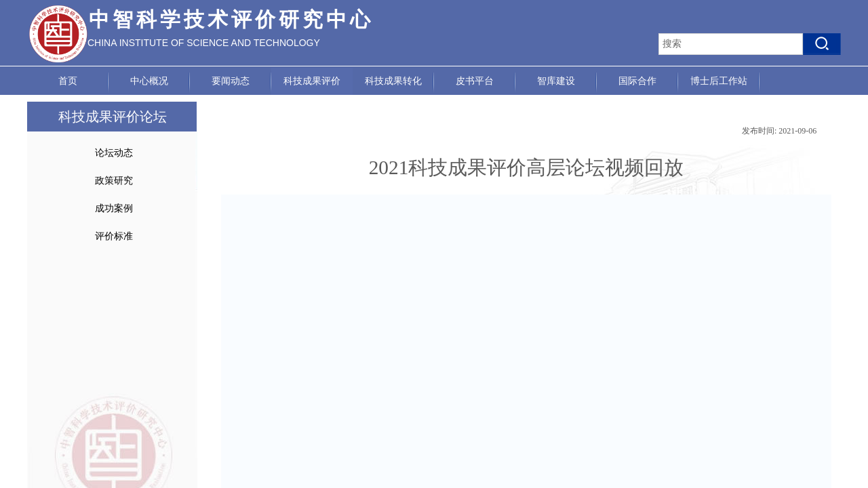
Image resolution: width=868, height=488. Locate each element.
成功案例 (114, 208)
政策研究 (114, 181)
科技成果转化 (393, 81)
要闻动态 (231, 81)
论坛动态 (114, 153)
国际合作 (637, 81)
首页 (68, 81)
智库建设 (556, 81)
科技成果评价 (312, 81)
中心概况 (149, 81)
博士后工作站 (719, 81)
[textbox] (731, 44)
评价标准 (114, 236)
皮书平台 (475, 81)
